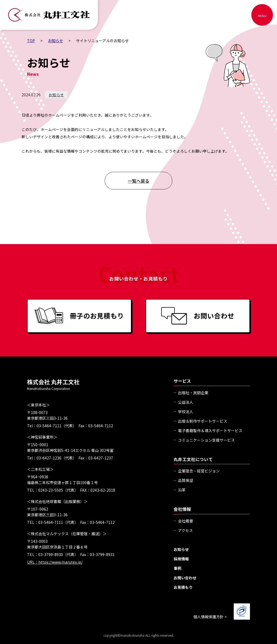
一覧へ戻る (138, 181)
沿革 (182, 490)
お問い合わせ (198, 316)
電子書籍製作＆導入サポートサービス (210, 431)
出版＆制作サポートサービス (203, 421)
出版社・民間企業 (193, 393)
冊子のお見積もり (79, 316)
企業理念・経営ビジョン (199, 471)
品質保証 (186, 480)
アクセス (185, 530)
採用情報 (181, 559)
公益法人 (186, 402)
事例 (177, 568)
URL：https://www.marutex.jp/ (55, 562)
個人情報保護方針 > (210, 617)
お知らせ (56, 95)
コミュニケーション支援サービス (206, 440)
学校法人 (186, 412)
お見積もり (183, 587)
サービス (182, 381)
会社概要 (186, 521)
